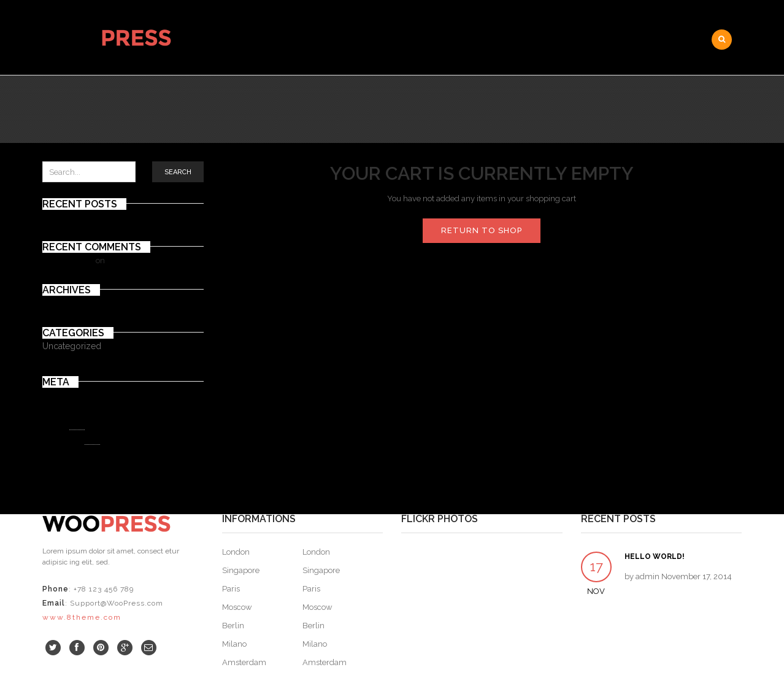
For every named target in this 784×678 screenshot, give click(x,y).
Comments (71, 440)
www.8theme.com (82, 617)
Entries (63, 425)
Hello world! (64, 218)
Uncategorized (72, 346)
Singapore (241, 570)
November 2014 (72, 303)
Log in (53, 410)
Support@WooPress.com (117, 603)
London (236, 552)
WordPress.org (69, 454)
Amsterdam (244, 662)
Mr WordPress (68, 260)
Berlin (233, 626)
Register (57, 395)
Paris (231, 589)
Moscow (237, 607)
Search (178, 172)
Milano (234, 644)
